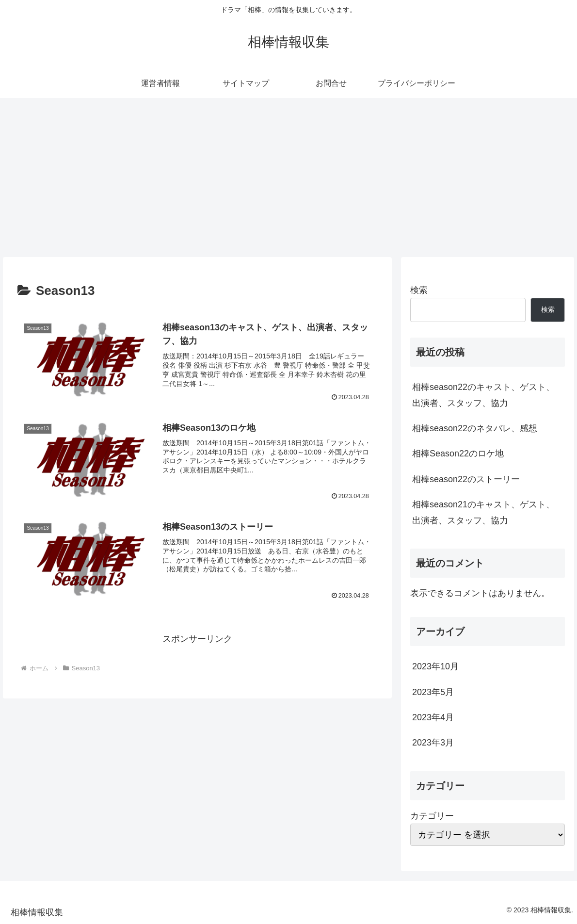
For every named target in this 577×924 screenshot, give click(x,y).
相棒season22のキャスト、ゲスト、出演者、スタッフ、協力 (483, 395)
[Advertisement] (288, 178)
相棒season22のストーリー (466, 479)
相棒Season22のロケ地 (458, 454)
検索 (419, 290)
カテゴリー (432, 816)
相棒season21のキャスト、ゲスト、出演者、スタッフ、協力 (483, 512)
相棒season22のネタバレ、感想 (475, 428)
